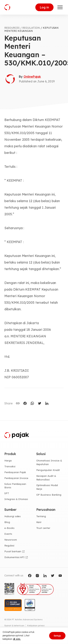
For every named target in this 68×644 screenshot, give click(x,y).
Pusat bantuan (13, 551)
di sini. (17, 639)
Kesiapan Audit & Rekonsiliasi (46, 478)
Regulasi (9, 545)
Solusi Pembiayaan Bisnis (15, 486)
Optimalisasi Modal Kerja (47, 487)
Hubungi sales (13, 516)
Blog (7, 522)
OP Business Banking (49, 495)
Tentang (41, 516)
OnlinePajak (32, 77)
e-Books (9, 528)
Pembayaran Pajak (15, 472)
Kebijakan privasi (36, 626)
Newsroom (11, 540)
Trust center (43, 528)
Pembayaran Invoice (16, 478)
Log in (44, 7)
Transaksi (10, 466)
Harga (8, 461)
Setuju (57, 636)
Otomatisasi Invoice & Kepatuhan (49, 462)
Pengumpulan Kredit (48, 470)
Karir (39, 522)
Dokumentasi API (14, 557)
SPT (7, 493)
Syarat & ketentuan (14, 626)
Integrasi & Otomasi (16, 499)
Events (8, 534)
